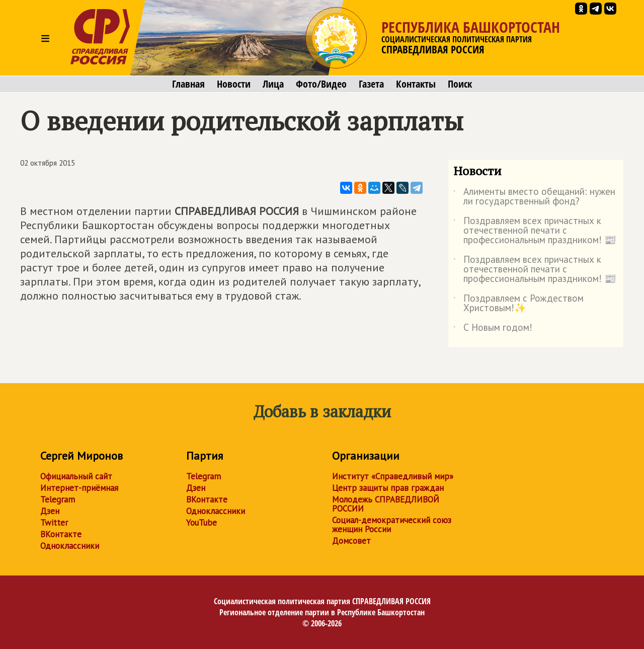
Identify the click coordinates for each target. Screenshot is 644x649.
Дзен (50, 511)
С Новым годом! (493, 329)
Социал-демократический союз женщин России (392, 525)
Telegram (58, 499)
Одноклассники (70, 546)
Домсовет (351, 541)
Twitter (54, 523)
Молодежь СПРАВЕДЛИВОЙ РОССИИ (386, 504)
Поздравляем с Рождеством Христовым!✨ (518, 304)
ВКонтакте (61, 534)
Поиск (460, 84)
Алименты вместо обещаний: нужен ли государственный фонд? (534, 197)
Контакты (416, 84)
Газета (371, 84)
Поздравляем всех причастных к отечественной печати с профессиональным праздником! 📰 (535, 231)
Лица (273, 84)
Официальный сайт (76, 476)
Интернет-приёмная (79, 488)
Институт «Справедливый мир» (393, 476)
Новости (234, 84)
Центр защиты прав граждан (388, 488)
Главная (188, 84)
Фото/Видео (321, 84)
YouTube (202, 523)
